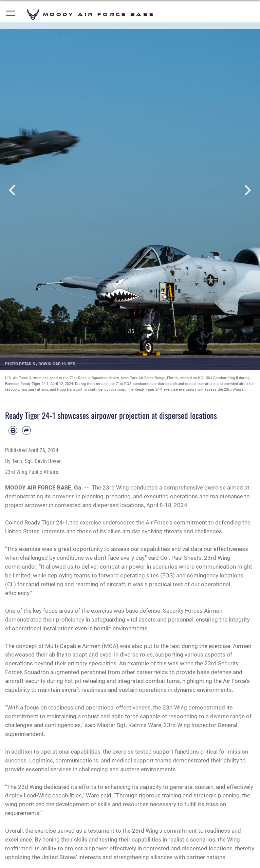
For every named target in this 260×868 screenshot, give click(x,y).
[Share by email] (26, 430)
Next (247, 190)
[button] (11, 14)
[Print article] (13, 430)
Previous (13, 190)
